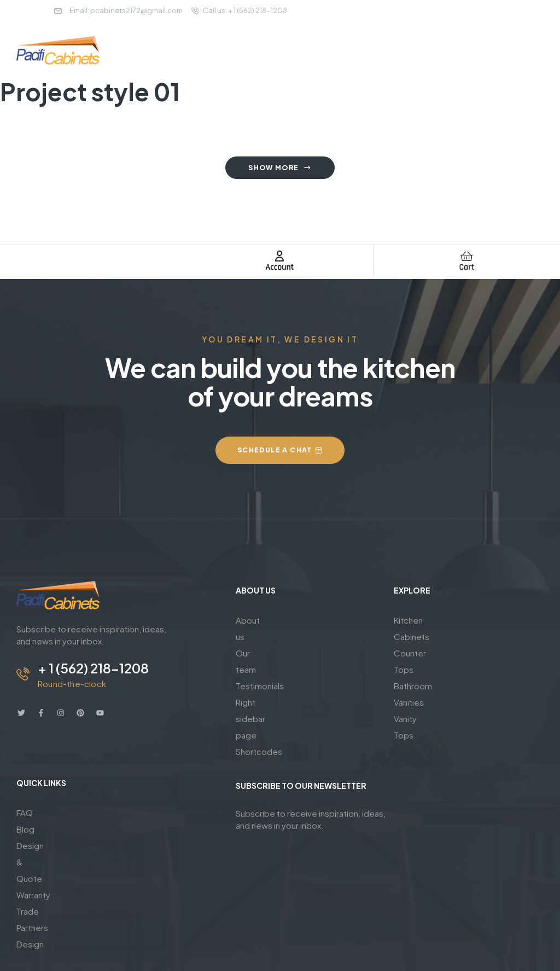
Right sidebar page (272, 669)
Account (280, 267)
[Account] (279, 256)
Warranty (33, 822)
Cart (466, 267)
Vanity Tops (416, 669)
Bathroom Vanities (429, 653)
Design (30, 855)
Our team (254, 636)
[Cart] (466, 256)
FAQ (25, 773)
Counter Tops (421, 636)
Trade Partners (44, 839)
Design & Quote (48, 806)
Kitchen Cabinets (427, 620)
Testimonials (260, 653)
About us (253, 620)
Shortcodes (259, 686)
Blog (25, 790)
